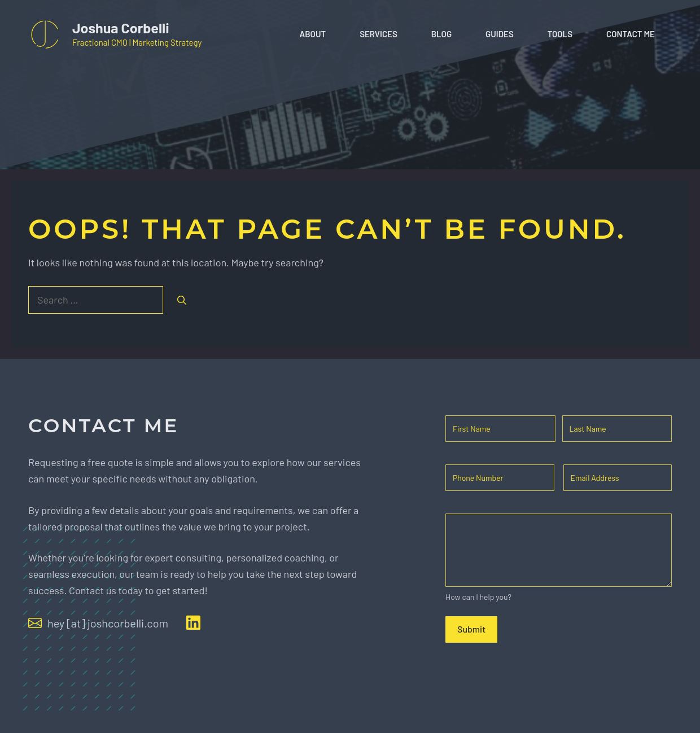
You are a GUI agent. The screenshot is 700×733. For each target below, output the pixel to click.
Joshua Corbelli (121, 28)
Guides (500, 34)
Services (379, 34)
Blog (441, 34)
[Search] (182, 300)
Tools (560, 34)
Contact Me (631, 34)
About (313, 34)
